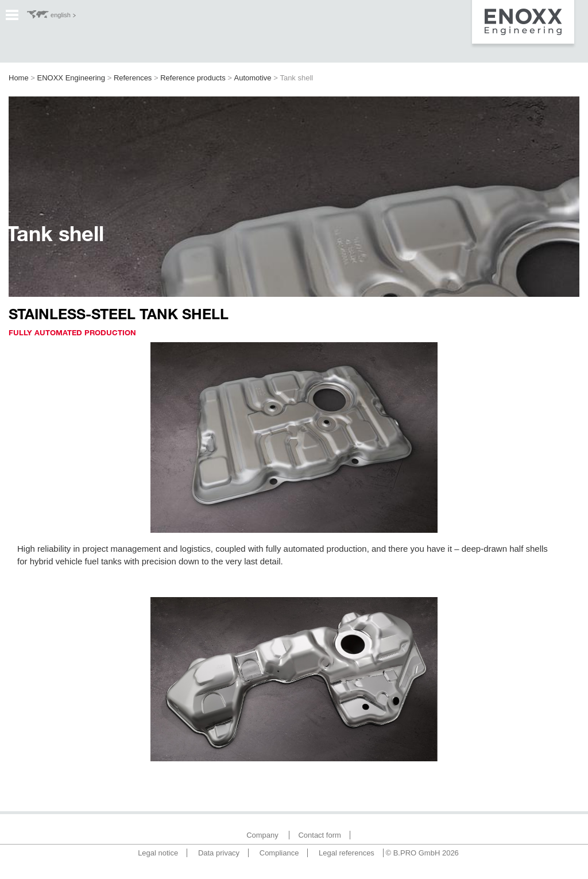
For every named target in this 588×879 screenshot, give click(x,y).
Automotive (253, 78)
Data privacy (219, 853)
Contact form (319, 835)
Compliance (279, 853)
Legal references (347, 853)
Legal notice (158, 853)
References (133, 78)
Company (262, 835)
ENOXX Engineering (71, 78)
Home (19, 78)
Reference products (193, 78)
